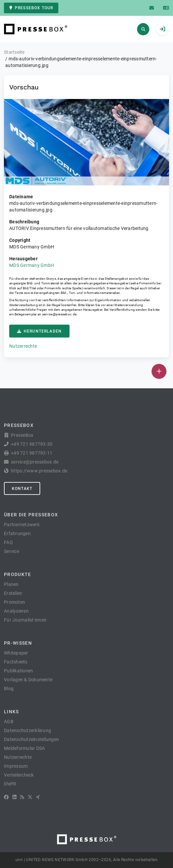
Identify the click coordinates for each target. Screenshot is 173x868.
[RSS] (22, 797)
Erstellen (13, 593)
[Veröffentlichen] (159, 371)
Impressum (16, 766)
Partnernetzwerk (22, 525)
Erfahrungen (17, 533)
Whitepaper (16, 653)
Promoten (14, 602)
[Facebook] (6, 797)
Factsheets (16, 662)
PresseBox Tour (31, 8)
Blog (9, 689)
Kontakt (22, 489)
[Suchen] (143, 29)
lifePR (10, 784)
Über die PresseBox (31, 515)
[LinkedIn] (14, 797)
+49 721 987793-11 (32, 453)
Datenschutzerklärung (28, 730)
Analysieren (16, 611)
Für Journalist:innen (25, 620)
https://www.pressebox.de (39, 471)
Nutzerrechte (23, 346)
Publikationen (18, 671)
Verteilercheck (19, 775)
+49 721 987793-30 (32, 444)
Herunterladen (39, 331)
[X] (30, 797)
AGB (9, 722)
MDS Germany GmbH (32, 265)
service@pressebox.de (59, 314)
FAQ (8, 542)
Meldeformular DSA (24, 748)
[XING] (38, 797)
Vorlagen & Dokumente (28, 680)
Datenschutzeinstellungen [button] (31, 739)
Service (12, 551)
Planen (11, 584)
